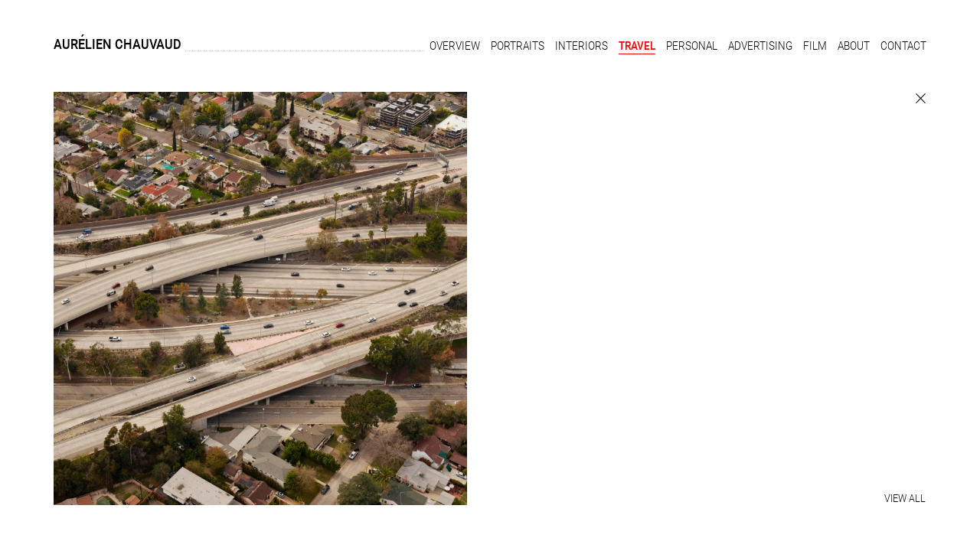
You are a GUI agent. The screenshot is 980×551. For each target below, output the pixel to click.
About (854, 46)
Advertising (760, 46)
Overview (455, 46)
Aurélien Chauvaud (118, 44)
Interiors (581, 46)
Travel (637, 46)
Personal (692, 46)
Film (815, 46)
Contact (903, 46)
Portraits (518, 46)
